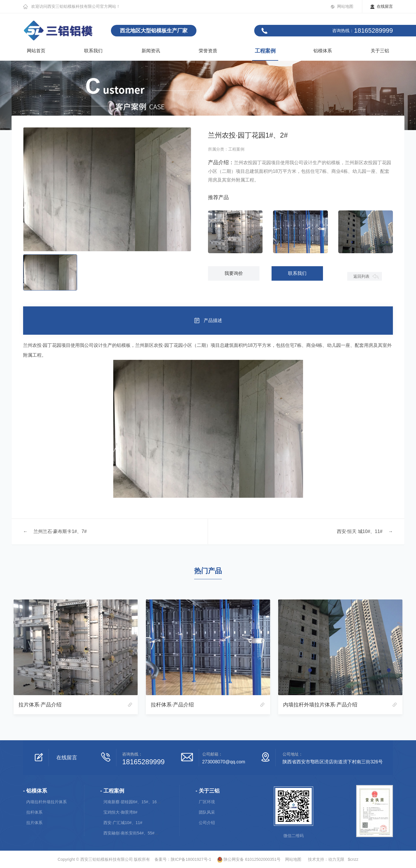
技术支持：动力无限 (326, 859)
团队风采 (207, 812)
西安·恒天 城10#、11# (360, 531)
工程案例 (265, 51)
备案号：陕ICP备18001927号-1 (183, 859)
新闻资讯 (151, 51)
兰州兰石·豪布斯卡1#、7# (60, 531)
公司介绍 (207, 823)
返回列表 (361, 276)
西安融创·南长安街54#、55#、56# (134, 833)
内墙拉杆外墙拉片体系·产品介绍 (320, 705)
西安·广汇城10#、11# (123, 823)
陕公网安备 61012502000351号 (246, 859)
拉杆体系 (34, 812)
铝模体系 (323, 51)
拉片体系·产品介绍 (40, 705)
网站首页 (36, 51)
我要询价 (234, 273)
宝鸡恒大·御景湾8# (120, 812)
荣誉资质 (208, 51)
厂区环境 (207, 802)
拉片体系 (34, 823)
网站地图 (345, 6)
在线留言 (385, 6)
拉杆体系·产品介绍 (172, 705)
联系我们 (93, 51)
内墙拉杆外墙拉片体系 (47, 802)
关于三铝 (380, 51)
